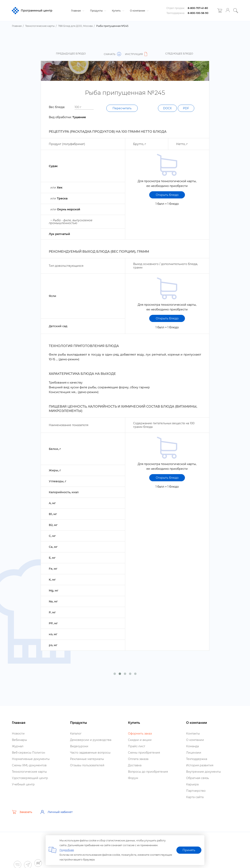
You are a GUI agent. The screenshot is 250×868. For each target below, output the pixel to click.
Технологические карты (29, 772)
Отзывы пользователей (87, 765)
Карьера (192, 784)
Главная (77, 11)
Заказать (22, 812)
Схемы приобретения (144, 753)
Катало (76, 734)
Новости (18, 734)
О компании (139, 11)
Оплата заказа (138, 759)
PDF (186, 108)
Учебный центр (23, 784)
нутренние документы (203, 772)
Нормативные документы (31, 759)
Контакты (193, 734)
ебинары (19, 740)
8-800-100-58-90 (198, 13)
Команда (192, 746)
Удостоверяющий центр (30, 778)
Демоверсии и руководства (91, 740)
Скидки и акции (140, 740)
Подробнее (67, 850)
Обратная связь (198, 778)
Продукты (98, 11)
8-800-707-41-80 (198, 8)
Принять (189, 850)
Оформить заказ (140, 734)
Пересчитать (122, 108)
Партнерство (196, 791)
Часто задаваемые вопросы (90, 753)
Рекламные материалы (87, 759)
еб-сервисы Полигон (28, 753)
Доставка (135, 765)
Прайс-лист (137, 746)
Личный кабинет (56, 812)
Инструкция (137, 54)
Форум (133, 778)
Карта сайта (195, 797)
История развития (200, 765)
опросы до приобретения (148, 772)
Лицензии (194, 753)
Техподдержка (197, 759)
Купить (118, 11)
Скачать (112, 54)
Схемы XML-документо (29, 765)
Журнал (18, 746)
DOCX (167, 108)
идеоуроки (79, 746)
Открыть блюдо (167, 195)
